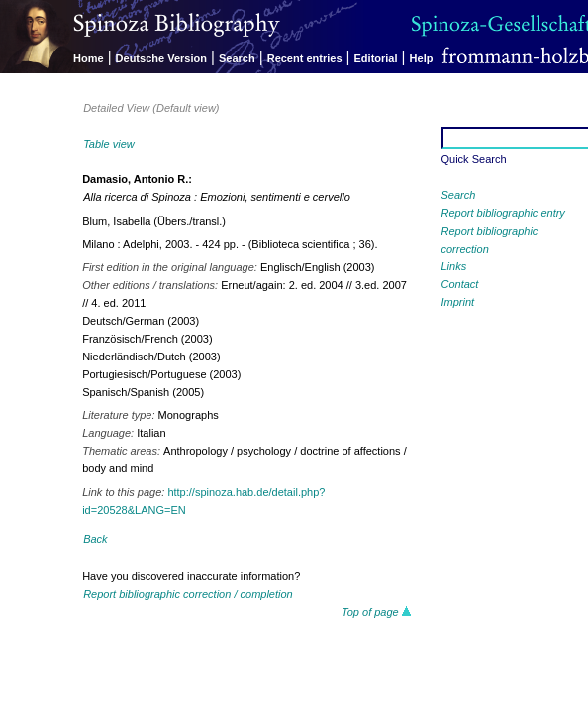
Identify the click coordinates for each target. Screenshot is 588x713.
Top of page (377, 612)
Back (95, 539)
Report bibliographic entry (503, 213)
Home (89, 58)
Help (422, 58)
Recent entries (305, 58)
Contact (460, 284)
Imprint (458, 302)
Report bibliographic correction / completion (188, 594)
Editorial (376, 58)
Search (237, 58)
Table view (109, 144)
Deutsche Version (161, 58)
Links (454, 266)
